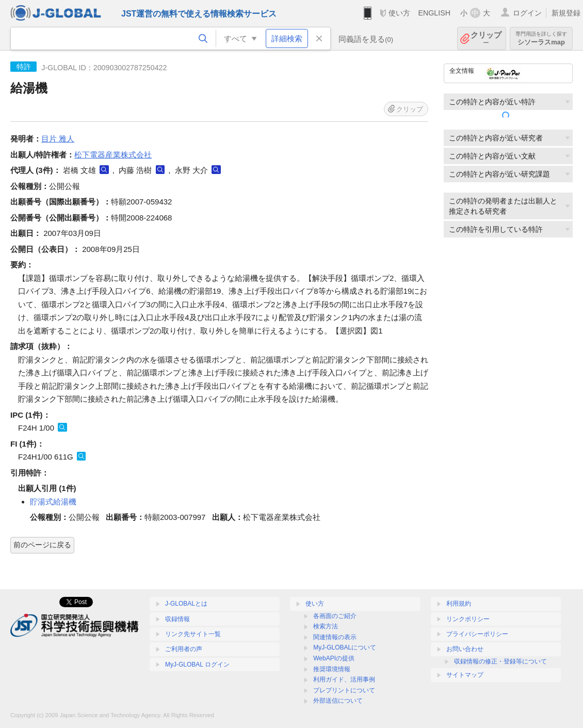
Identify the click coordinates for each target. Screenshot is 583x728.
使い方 (399, 13)
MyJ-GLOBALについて (345, 647)
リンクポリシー (468, 619)
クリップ (486, 38)
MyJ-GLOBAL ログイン (197, 664)
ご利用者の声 (184, 649)
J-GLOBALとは (186, 604)
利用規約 (459, 604)
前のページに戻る (42, 545)
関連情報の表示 (335, 637)
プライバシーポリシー (477, 634)
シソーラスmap (541, 38)
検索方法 (326, 626)
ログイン (527, 13)
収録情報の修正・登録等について (500, 661)
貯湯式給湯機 (53, 502)
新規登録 (566, 13)
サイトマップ (465, 675)
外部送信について (338, 701)
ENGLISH (434, 13)
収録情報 (177, 619)
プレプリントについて (344, 690)
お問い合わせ (465, 649)
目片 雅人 (58, 139)
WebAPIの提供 (334, 658)
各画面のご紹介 (335, 616)
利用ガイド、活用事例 (344, 679)
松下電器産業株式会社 (113, 155)
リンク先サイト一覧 (193, 634)
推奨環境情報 (332, 669)
